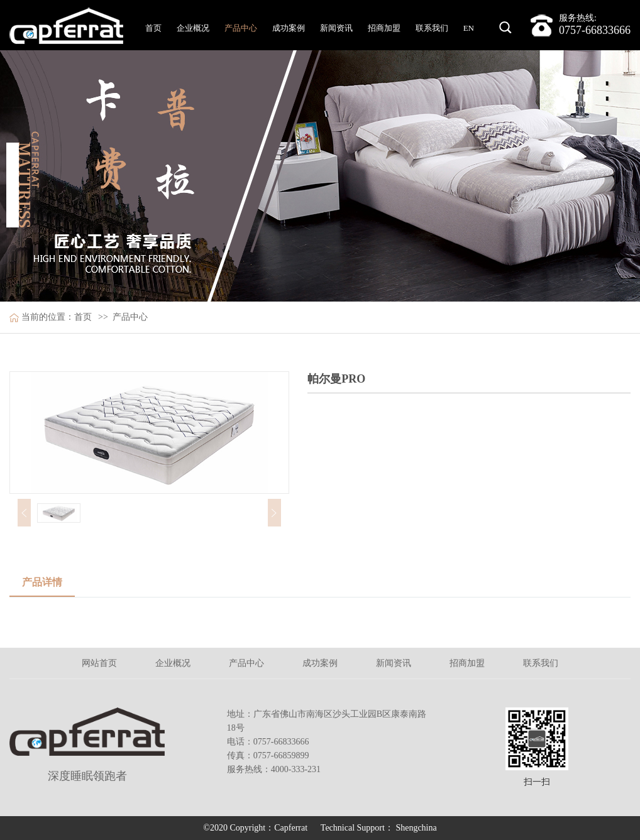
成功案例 (289, 28)
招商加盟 (384, 28)
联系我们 (432, 28)
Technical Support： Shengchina (379, 828)
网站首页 (99, 663)
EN (469, 28)
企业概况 (193, 28)
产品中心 (241, 28)
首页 (153, 28)
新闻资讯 (336, 28)
